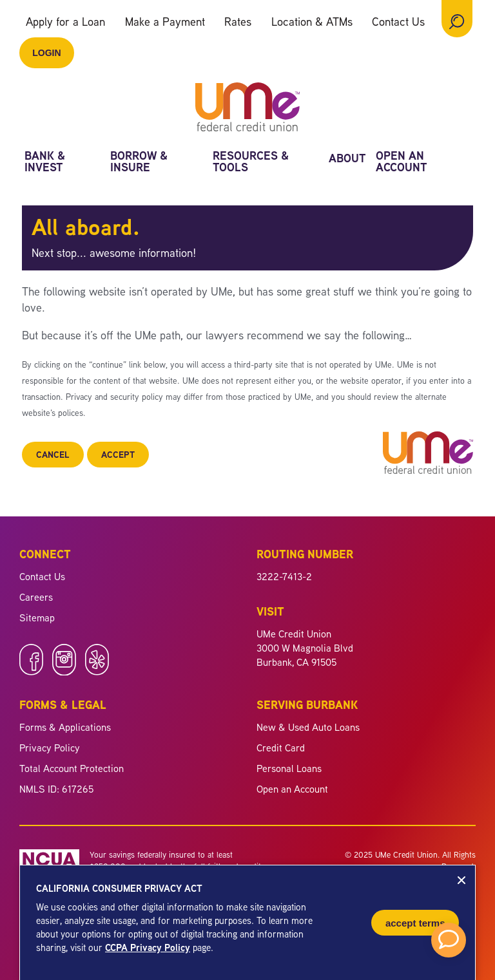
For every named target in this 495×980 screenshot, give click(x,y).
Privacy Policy (50, 748)
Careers (36, 597)
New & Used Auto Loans (308, 727)
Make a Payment (165, 21)
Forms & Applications (65, 727)
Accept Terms (415, 923)
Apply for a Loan (65, 21)
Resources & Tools (251, 163)
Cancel (53, 454)
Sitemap (37, 617)
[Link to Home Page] (247, 109)
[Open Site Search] (457, 19)
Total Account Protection (72, 768)
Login (46, 53)
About (347, 159)
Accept (118, 454)
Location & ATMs (312, 21)
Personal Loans (289, 768)
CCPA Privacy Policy (148, 947)
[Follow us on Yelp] (97, 672)
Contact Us (398, 21)
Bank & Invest (45, 163)
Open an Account (402, 163)
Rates (238, 21)
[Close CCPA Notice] (461, 880)
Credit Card (281, 748)
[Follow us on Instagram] (64, 672)
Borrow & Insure (139, 163)
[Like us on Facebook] (31, 672)
